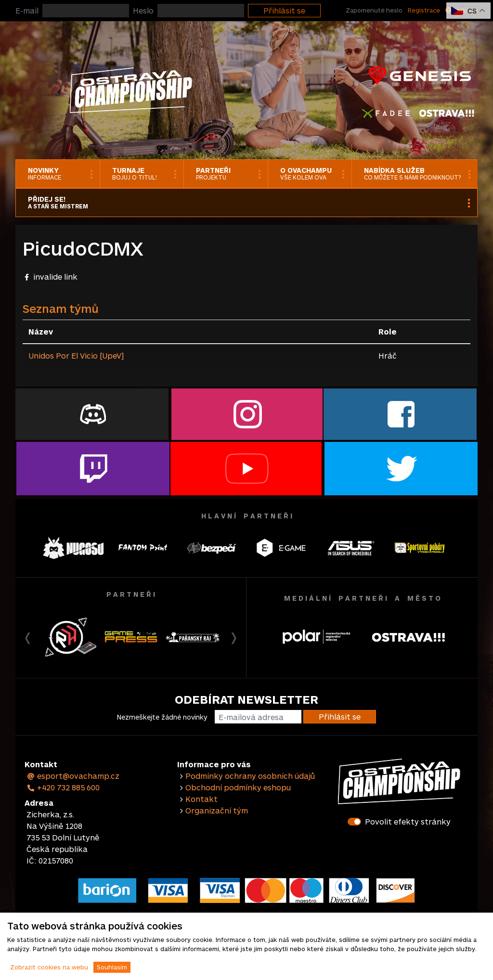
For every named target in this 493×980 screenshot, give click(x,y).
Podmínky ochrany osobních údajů (250, 776)
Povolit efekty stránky (408, 821)
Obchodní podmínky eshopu (238, 787)
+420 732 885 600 (63, 787)
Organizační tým (217, 810)
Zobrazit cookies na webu (49, 967)
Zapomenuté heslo (374, 10)
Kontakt (201, 799)
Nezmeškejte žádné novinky (162, 717)
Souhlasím (112, 967)
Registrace (424, 10)
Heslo (143, 10)
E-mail (27, 10)
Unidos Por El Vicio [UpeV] (76, 355)
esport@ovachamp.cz (73, 776)
